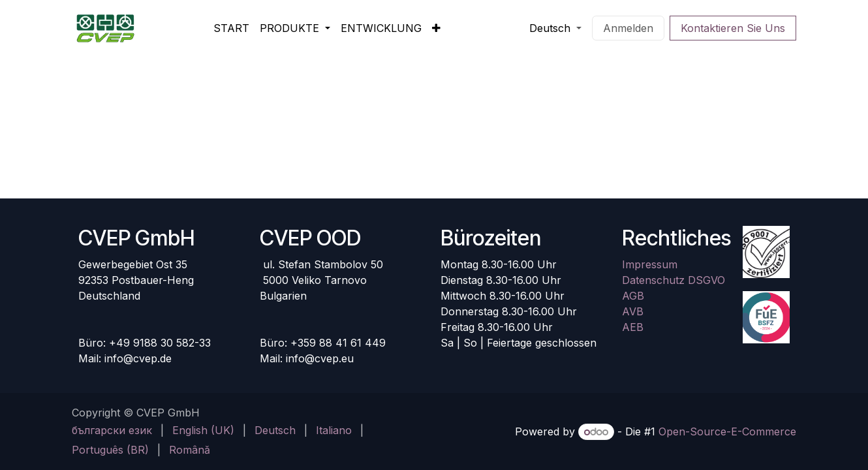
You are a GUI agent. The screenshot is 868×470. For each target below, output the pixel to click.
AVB (633, 311)
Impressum (650, 264)
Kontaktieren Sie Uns (733, 28)
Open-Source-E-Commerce (727, 431)
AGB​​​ (633, 296)
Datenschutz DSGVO (674, 280)
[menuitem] (231, 28)
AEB (633, 327)
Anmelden (628, 28)
